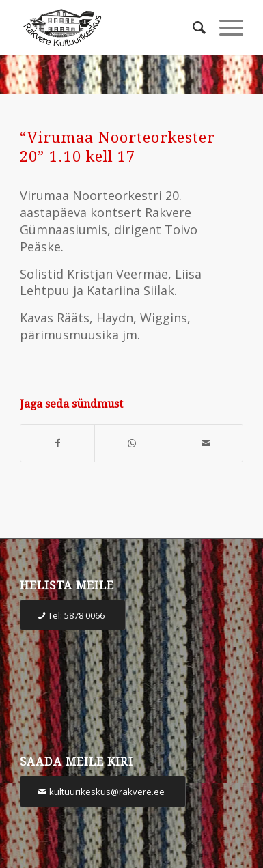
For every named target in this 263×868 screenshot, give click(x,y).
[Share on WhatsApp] (131, 444)
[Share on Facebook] (57, 444)
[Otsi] (192, 27)
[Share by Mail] (206, 444)
